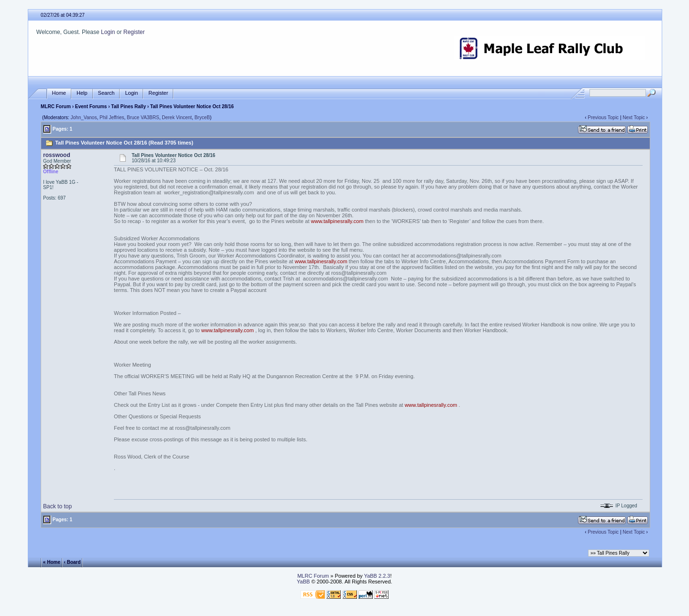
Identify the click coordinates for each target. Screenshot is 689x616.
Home (59, 93)
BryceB (202, 118)
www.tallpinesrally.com (337, 221)
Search (106, 93)
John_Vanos (84, 118)
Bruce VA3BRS (143, 118)
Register (134, 32)
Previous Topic (603, 118)
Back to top (57, 506)
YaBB (303, 582)
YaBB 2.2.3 (377, 576)
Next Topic (634, 118)
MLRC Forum (56, 106)
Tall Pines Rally (128, 106)
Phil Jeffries (112, 118)
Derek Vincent (177, 118)
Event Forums (91, 106)
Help (82, 93)
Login (108, 32)
